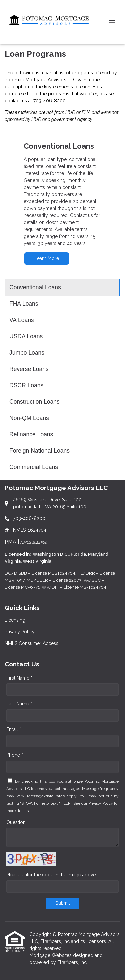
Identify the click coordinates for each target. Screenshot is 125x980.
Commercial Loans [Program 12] (34, 467)
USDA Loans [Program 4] (26, 336)
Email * (14, 729)
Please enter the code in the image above (51, 875)
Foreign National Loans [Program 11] (39, 451)
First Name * (19, 678)
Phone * (15, 755)
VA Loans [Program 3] (22, 320)
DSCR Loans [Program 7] (26, 385)
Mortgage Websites (51, 955)
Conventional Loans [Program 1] (35, 287)
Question (16, 822)
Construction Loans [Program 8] (34, 402)
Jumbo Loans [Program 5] (27, 353)
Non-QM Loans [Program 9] (29, 418)
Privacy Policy (101, 803)
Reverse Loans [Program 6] (29, 369)
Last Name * (19, 704)
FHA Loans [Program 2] (24, 304)
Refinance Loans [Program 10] (31, 434)
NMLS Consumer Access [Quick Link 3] (31, 643)
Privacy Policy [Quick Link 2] (20, 632)
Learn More (47, 258)
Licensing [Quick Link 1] (15, 620)
